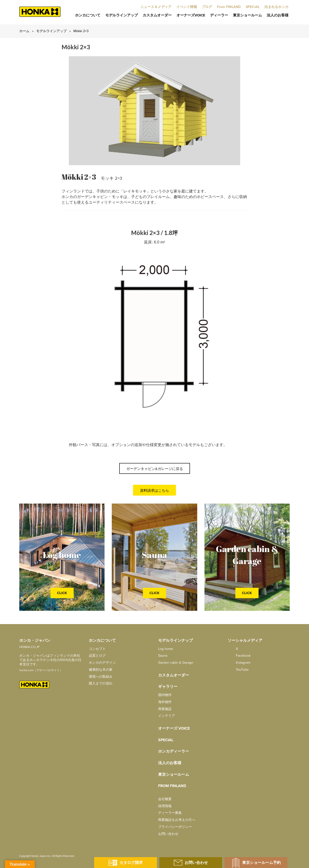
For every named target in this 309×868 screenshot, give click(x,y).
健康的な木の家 (101, 670)
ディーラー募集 (170, 813)
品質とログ (97, 656)
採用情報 (165, 806)
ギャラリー (168, 687)
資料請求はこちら (154, 491)
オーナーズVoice (191, 15)
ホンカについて (88, 15)
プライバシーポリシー (175, 827)
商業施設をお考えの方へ (177, 820)
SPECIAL (166, 740)
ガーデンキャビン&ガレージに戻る (155, 469)
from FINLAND (172, 786)
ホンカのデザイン (102, 663)
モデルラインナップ (176, 640)
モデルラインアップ (122, 15)
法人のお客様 (278, 15)
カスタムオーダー (157, 15)
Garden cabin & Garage (176, 663)
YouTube (238, 670)
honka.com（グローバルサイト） (41, 670)
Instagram (239, 663)
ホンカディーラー (174, 751)
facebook (239, 656)
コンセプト (97, 649)
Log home (166, 649)
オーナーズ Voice (174, 728)
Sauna (163, 656)
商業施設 (165, 709)
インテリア (167, 716)
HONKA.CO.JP (29, 647)
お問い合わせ (168, 834)
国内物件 (165, 695)
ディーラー (219, 15)
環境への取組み (101, 677)
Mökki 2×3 (81, 31)
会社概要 (165, 799)
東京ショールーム (247, 15)
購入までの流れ (101, 683)
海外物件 (165, 702)
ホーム (24, 31)
